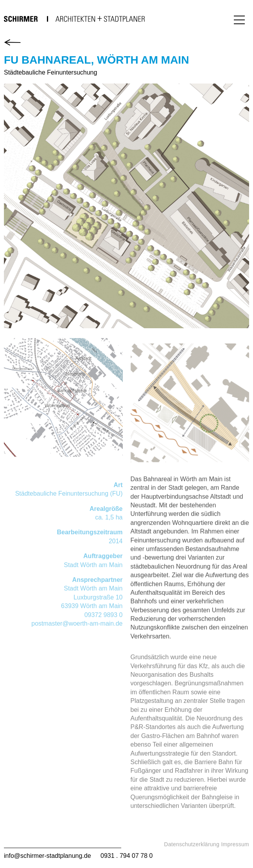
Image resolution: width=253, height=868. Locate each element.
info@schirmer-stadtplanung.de (48, 856)
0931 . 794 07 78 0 (126, 856)
